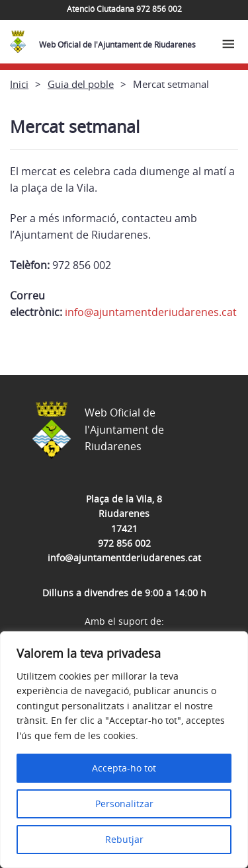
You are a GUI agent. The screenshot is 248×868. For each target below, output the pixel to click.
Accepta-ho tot (124, 768)
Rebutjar (124, 839)
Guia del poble (81, 84)
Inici (19, 84)
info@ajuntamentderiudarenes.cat (151, 312)
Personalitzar (124, 804)
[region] (124, 750)
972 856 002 (124, 543)
